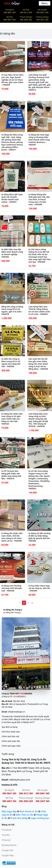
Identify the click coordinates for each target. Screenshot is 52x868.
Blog (4, 806)
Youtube (6, 835)
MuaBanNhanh (9, 845)
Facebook (7, 830)
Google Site (7, 850)
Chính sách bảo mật (10, 736)
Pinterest (6, 840)
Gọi (49, 438)
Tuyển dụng (8, 754)
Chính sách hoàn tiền (11, 741)
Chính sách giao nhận (11, 746)
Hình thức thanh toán (11, 732)
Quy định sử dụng (9, 727)
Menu (45, 3)
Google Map (8, 855)
